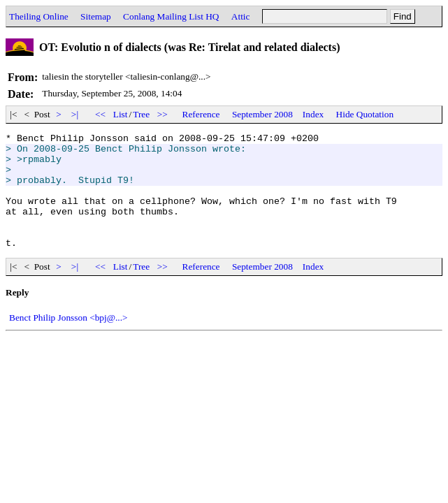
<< (101, 114)
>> (163, 114)
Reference (201, 114)
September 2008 (262, 114)
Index (313, 114)
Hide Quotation (365, 114)
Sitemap (96, 16)
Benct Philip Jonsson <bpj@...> (68, 341)
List (121, 114)
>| (75, 114)
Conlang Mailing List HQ (171, 16)
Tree (141, 114)
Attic (241, 16)
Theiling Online (39, 16)
